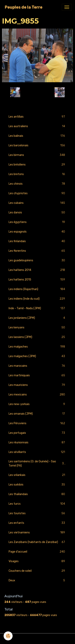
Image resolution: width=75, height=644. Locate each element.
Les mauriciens (37, 385)
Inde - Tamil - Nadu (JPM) (37, 308)
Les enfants (37, 523)
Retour (37, 92)
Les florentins (37, 251)
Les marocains (37, 366)
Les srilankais (37, 475)
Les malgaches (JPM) (37, 356)
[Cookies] (8, 636)
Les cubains (37, 203)
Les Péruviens (37, 423)
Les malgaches (37, 347)
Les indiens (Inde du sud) (37, 299)
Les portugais (37, 433)
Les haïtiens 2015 (37, 280)
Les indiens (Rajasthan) (37, 289)
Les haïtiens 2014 (37, 270)
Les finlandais (37, 241)
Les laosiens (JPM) (37, 337)
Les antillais (37, 117)
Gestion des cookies (37, 639)
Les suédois (37, 485)
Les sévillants (37, 452)
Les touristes (37, 513)
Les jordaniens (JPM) (37, 318)
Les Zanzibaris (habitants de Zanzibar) (37, 542)
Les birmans (37, 155)
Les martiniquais (37, 375)
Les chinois (37, 184)
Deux (37, 580)
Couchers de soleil (37, 571)
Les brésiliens (37, 165)
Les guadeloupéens (37, 260)
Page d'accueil (37, 552)
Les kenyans (37, 327)
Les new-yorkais (37, 404)
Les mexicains (37, 395)
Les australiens (37, 126)
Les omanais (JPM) (37, 414)
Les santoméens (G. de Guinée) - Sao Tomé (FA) (37, 464)
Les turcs (37, 504)
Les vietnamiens (37, 533)
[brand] (24, 7)
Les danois (37, 213)
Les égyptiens (37, 222)
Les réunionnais (37, 442)
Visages (37, 561)
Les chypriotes (37, 193)
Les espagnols (37, 232)
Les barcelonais (37, 145)
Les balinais (37, 136)
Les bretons (37, 174)
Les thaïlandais (37, 494)
